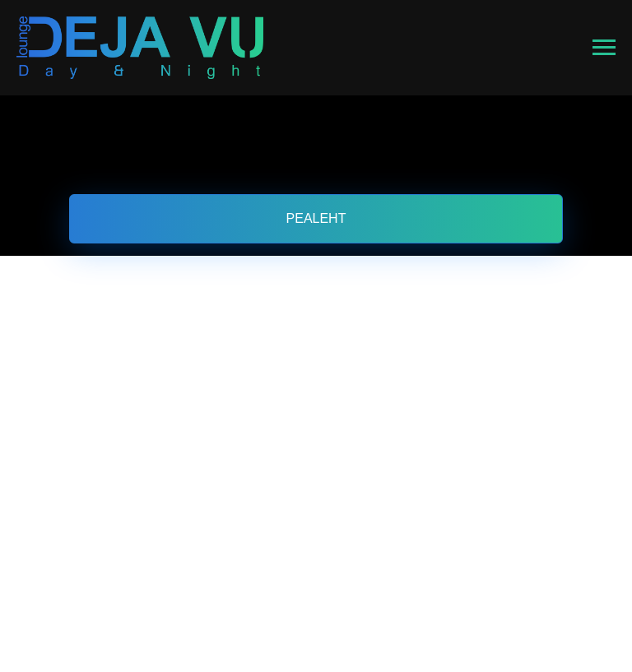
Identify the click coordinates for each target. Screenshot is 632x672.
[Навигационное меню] (604, 48)
